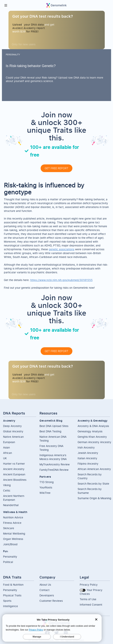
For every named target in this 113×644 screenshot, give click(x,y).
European (9, 442)
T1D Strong (47, 482)
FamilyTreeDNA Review (54, 470)
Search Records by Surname (90, 491)
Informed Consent (91, 605)
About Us (45, 585)
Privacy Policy (89, 585)
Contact (44, 590)
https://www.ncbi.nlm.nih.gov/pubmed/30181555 (61, 280)
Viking (7, 485)
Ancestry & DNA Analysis (93, 426)
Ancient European (14, 474)
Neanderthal (11, 505)
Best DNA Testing (50, 431)
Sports (7, 601)
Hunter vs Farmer (14, 464)
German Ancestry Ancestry (94, 442)
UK (5, 458)
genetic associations (62, 249)
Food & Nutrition (13, 585)
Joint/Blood (10, 544)
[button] (6, 5)
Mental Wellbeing (14, 533)
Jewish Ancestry (88, 453)
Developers (47, 595)
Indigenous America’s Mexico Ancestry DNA (53, 457)
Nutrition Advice (13, 517)
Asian (6, 447)
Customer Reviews (51, 601)
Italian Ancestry (87, 458)
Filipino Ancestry (88, 464)
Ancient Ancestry (14, 469)
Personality (10, 557)
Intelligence (10, 606)
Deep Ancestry (12, 426)
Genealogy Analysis (90, 431)
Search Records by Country (90, 476)
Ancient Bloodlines (15, 480)
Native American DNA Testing (53, 439)
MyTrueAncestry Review (55, 464)
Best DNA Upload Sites (54, 426)
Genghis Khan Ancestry (92, 437)
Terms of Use (88, 599)
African (8, 453)
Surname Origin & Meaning (94, 498)
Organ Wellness (13, 539)
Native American (13, 437)
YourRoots (46, 487)
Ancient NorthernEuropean (14, 498)
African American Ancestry (94, 469)
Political (8, 562)
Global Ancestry (13, 431)
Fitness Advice (12, 523)
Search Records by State (93, 484)
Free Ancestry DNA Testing (51, 448)
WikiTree (45, 493)
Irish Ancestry (86, 447)
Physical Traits (12, 595)
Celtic (7, 490)
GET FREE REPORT (56, 168)
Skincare (9, 528)
